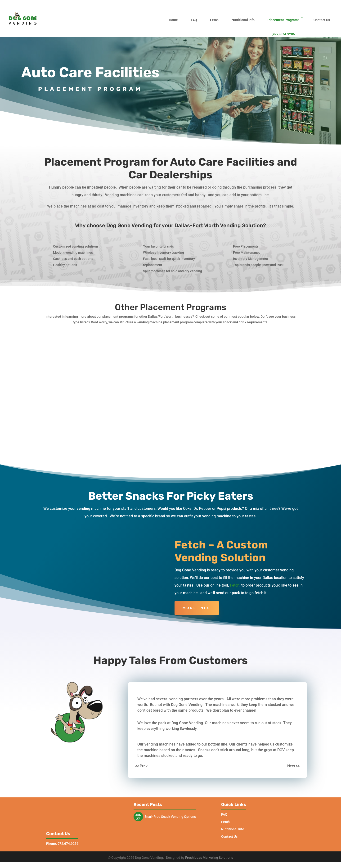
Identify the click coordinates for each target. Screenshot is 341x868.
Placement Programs (283, 20)
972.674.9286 (62, 850)
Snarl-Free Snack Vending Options (170, 798)
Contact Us (322, 20)
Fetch (214, 20)
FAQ (194, 20)
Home (173, 20)
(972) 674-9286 (283, 34)
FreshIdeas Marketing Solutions (209, 864)
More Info (197, 589)
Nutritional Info (243, 20)
